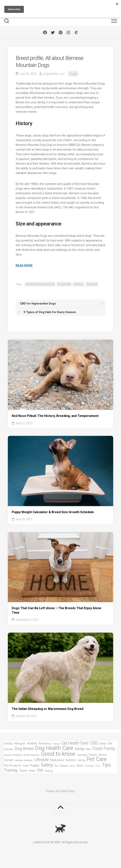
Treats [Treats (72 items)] (32, 771)
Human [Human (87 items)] (9, 760)
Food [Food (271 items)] (97, 749)
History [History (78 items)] (93, 755)
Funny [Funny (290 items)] (109, 749)
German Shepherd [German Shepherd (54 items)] (13, 755)
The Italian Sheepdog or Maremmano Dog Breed (48, 709)
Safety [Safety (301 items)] (47, 765)
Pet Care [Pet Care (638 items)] (97, 759)
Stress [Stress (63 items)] (80, 766)
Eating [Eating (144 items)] (79, 749)
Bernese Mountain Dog (40, 284)
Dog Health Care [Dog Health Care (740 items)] (54, 748)
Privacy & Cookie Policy (61, 791)
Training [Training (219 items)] (11, 770)
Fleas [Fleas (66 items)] (88, 749)
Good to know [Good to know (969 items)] (58, 754)
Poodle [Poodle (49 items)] (26, 766)
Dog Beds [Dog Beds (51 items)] (9, 749)
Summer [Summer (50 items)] (89, 766)
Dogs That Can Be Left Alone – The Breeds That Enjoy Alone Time (56, 610)
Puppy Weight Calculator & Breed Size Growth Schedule (53, 512)
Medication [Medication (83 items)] (57, 760)
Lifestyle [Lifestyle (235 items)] (41, 760)
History (79, 284)
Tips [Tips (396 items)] (106, 765)
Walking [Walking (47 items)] (49, 771)
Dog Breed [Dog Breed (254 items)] (24, 749)
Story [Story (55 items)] (72, 766)
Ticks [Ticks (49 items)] (98, 766)
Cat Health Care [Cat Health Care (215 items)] (75, 743)
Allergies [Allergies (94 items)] (20, 743)
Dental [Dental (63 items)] (103, 744)
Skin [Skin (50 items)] (56, 766)
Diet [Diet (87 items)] (110, 744)
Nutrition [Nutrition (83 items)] (71, 760)
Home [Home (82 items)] (103, 755)
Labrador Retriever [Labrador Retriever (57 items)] (24, 760)
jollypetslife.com (54, 74)
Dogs (73, 74)
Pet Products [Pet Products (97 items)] (13, 766)
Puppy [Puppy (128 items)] (35, 765)
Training (92, 284)
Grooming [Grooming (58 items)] (82, 755)
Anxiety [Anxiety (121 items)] (32, 743)
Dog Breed (64, 284)
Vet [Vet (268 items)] (40, 770)
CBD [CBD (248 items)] (94, 743)
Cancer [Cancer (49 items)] (56, 744)
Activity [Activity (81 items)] (8, 743)
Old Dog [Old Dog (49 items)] (82, 760)
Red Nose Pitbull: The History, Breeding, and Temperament (55, 416)
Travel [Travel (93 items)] (23, 771)
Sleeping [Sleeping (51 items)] (64, 766)
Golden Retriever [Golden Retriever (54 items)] (31, 755)
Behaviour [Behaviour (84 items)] (45, 743)
